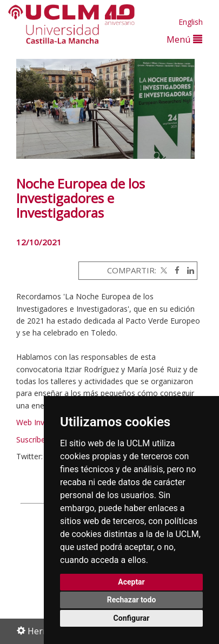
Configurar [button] (132, 618)
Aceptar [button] (131, 582)
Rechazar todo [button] (132, 600)
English (191, 22)
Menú (184, 39)
